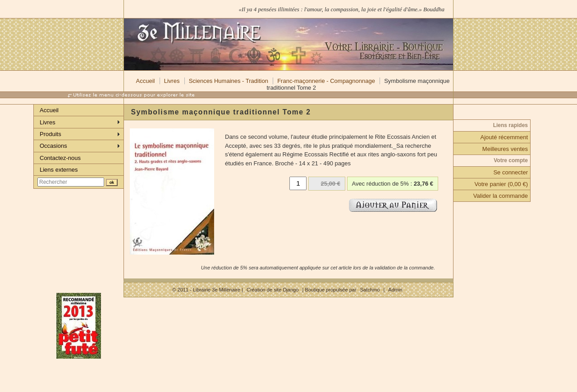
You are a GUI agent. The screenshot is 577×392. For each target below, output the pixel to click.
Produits (50, 134)
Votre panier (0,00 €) (501, 184)
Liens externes (59, 170)
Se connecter (511, 172)
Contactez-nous (60, 158)
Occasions (53, 146)
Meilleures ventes (505, 149)
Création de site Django (272, 290)
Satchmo (370, 290)
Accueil (146, 81)
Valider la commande (501, 196)
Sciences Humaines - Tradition (229, 81)
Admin (395, 290)
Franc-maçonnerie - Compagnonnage (326, 81)
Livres (172, 81)
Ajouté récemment (504, 137)
